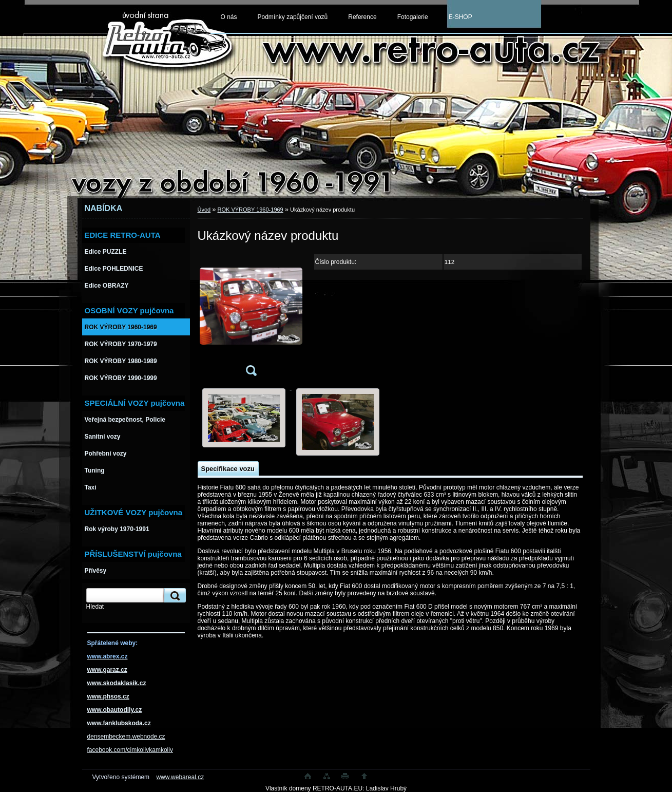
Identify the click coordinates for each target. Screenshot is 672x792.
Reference (362, 17)
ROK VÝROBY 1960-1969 (251, 210)
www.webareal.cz (180, 777)
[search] (174, 596)
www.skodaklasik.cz (117, 683)
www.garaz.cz (107, 670)
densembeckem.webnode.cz (126, 737)
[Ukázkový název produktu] (251, 318)
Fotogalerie (413, 17)
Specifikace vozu (228, 469)
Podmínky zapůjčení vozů (293, 17)
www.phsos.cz (108, 696)
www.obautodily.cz (115, 710)
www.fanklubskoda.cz (119, 723)
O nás (229, 17)
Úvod (204, 210)
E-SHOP (460, 17)
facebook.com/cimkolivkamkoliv (130, 750)
